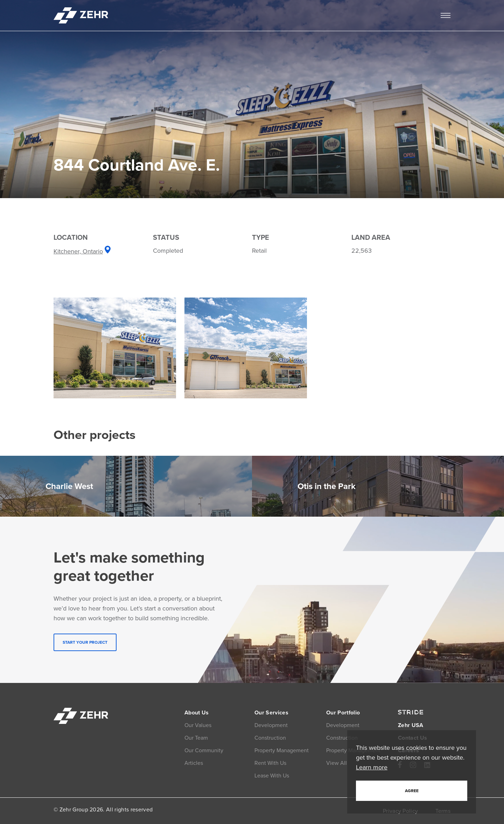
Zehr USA (411, 725)
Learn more (372, 767)
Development (271, 725)
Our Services (271, 713)
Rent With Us (270, 763)
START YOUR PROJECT (85, 642)
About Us (197, 713)
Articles (194, 763)
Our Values (198, 725)
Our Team (196, 738)
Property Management (282, 750)
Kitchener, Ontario (82, 251)
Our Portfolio (343, 713)
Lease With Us (272, 776)
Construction (270, 738)
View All (337, 763)
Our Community (204, 750)
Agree (412, 791)
